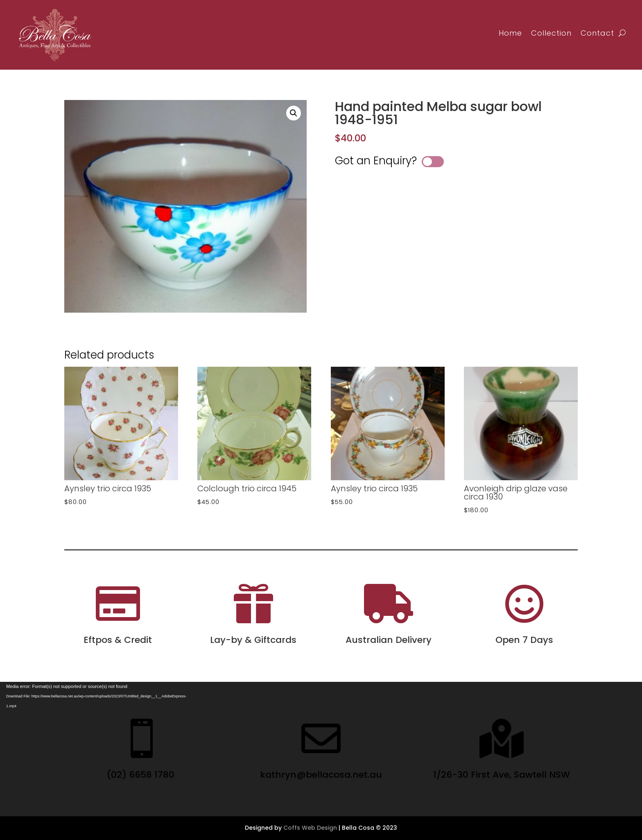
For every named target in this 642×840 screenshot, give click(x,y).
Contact (597, 33)
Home (510, 33)
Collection (551, 33)
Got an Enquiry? (376, 161)
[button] (294, 113)
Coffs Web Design (310, 828)
